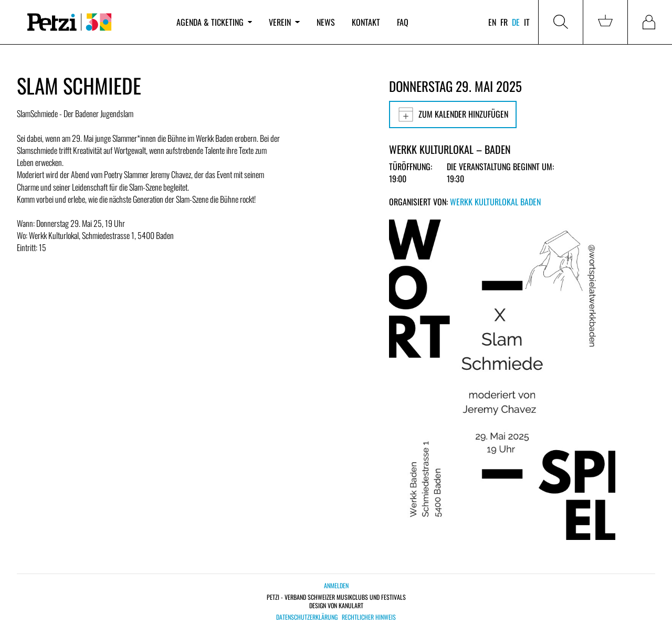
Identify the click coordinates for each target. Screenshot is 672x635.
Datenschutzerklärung (307, 617)
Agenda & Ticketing (214, 22)
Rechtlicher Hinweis (369, 617)
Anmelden (336, 585)
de (516, 22)
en (492, 22)
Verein (284, 22)
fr (504, 22)
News (326, 22)
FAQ (403, 22)
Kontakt (366, 22)
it (527, 22)
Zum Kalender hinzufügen (453, 114)
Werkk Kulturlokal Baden (495, 202)
